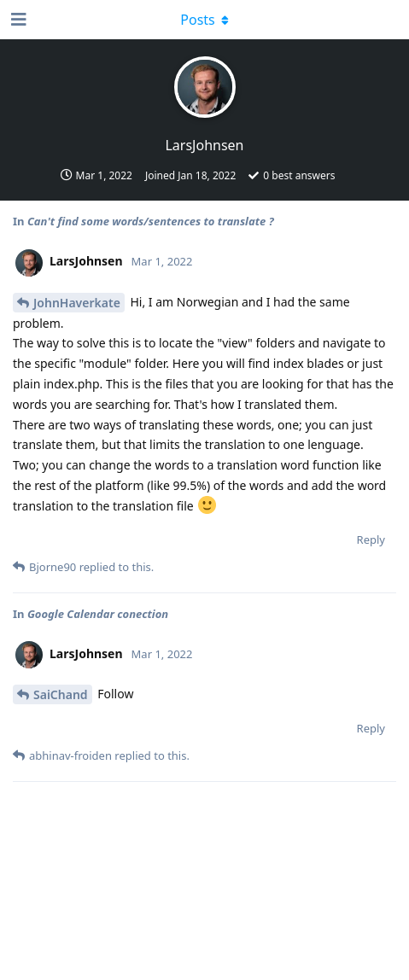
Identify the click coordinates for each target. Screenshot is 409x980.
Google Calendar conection (98, 614)
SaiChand (61, 694)
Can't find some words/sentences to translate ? (151, 221)
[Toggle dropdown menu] (205, 20)
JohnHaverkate (77, 303)
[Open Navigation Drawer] (17, 20)
